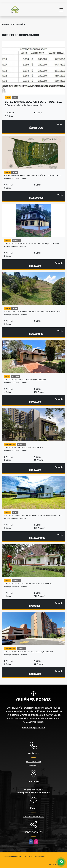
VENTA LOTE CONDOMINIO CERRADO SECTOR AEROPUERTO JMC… (33, 312)
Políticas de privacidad (34, 728)
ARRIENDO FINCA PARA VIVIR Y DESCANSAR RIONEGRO (28, 584)
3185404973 (33, 766)
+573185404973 (33, 762)
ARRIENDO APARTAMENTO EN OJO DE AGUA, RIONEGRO (29, 652)
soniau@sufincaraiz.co (34, 817)
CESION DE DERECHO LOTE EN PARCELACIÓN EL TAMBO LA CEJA (32, 176)
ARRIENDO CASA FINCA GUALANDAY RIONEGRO (25, 380)
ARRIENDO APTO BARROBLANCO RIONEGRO (24, 448)
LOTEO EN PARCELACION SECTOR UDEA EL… (33, 102)
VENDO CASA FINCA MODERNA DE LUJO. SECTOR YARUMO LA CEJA (33, 516)
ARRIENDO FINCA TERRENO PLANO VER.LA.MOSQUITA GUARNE (32, 244)
